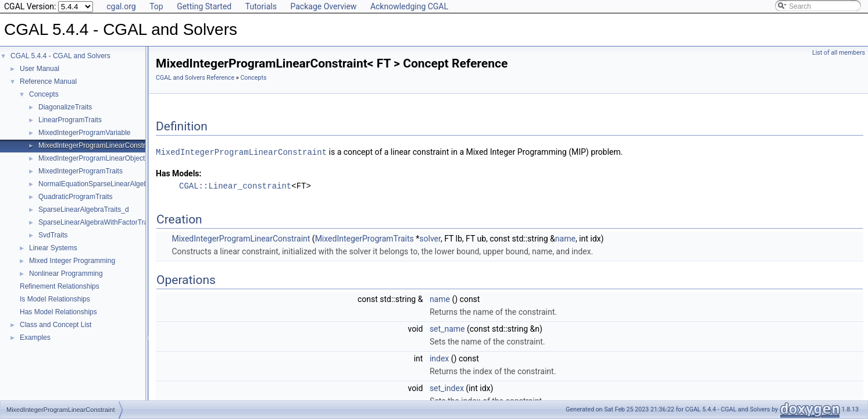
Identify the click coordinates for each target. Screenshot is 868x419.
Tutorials (261, 6)
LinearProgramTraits (70, 120)
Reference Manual (48, 81)
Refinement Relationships (60, 286)
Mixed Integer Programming (72, 261)
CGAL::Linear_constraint (235, 185)
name (565, 238)
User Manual (40, 69)
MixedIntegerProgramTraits (81, 171)
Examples (35, 338)
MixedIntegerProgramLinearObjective (96, 158)
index (439, 358)
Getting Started (204, 6)
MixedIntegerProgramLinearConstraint (97, 145)
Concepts (44, 94)
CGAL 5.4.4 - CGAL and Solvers (60, 56)
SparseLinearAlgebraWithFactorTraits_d (101, 222)
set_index (447, 388)
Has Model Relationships (58, 312)
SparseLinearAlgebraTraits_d (84, 210)
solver (430, 238)
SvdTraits (53, 235)
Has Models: (179, 173)
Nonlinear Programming (66, 274)
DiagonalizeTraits (65, 107)
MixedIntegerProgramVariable (85, 133)
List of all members (839, 53)
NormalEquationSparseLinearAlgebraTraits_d (109, 184)
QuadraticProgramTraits (76, 197)
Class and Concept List (56, 325)
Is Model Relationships (55, 299)
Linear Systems (53, 248)
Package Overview (323, 6)
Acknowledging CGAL (409, 6)
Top (156, 6)
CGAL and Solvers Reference (195, 78)
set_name (447, 328)
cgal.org (121, 6)
